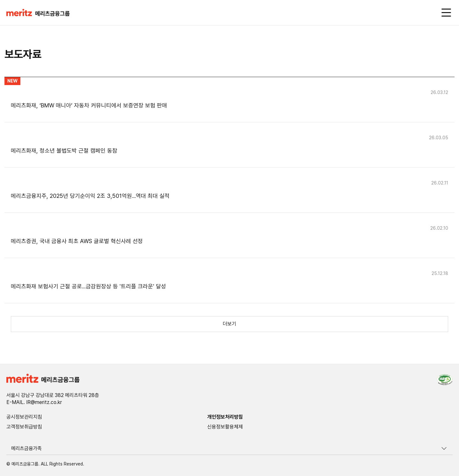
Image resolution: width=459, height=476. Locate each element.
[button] (38, 13)
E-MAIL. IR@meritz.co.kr (34, 402)
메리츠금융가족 (26, 448)
